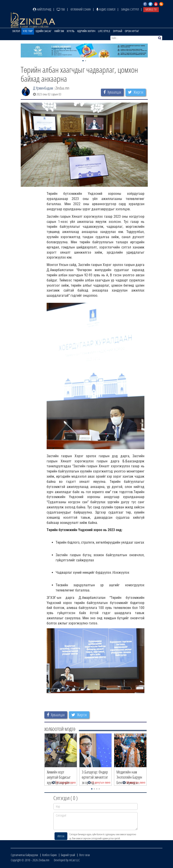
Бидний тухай (68, 855)
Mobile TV (151, 9)
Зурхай (117, 31)
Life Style (104, 31)
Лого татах (84, 855)
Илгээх (61, 836)
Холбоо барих (49, 855)
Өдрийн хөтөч (86, 31)
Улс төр (28, 31)
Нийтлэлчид (42, 9)
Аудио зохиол (106, 9)
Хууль (71, 31)
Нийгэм (59, 31)
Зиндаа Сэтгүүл (130, 9)
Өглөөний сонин (81, 9)
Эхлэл (16, 31)
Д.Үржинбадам (43, 88)
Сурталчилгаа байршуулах (24, 855)
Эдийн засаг (43, 31)
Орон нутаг (132, 31)
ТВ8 (61, 9)
